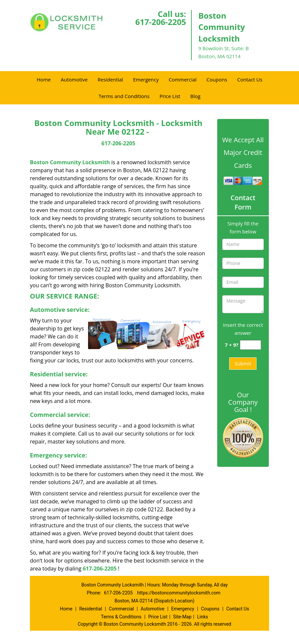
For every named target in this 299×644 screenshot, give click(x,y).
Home (44, 79)
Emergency (146, 79)
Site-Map (182, 617)
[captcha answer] (250, 345)
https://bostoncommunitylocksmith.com (179, 593)
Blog (196, 96)
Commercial (183, 79)
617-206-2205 (161, 22)
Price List (170, 96)
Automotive (74, 79)
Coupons (217, 79)
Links (202, 617)
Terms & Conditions (121, 617)
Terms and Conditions (124, 96)
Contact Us (250, 79)
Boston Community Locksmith (70, 162)
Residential (110, 79)
